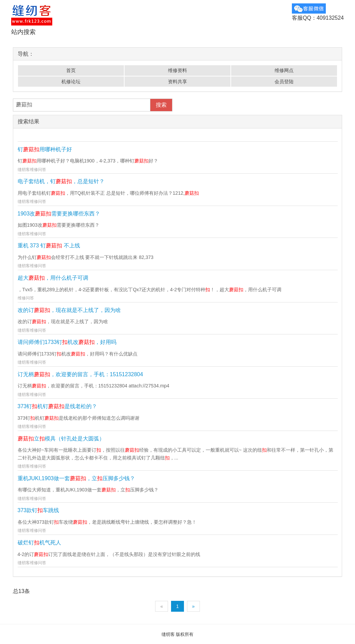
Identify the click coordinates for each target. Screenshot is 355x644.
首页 (71, 70)
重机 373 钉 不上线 (49, 246)
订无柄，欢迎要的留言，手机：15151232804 (80, 374)
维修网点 (284, 70)
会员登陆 (284, 82)
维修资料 (177, 70)
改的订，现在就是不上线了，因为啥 (69, 310)
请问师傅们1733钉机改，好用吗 (67, 342)
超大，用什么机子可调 (53, 278)
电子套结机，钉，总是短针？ (61, 181)
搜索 (161, 105)
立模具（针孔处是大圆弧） (61, 439)
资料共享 (177, 82)
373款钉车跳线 (39, 510)
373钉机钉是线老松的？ (58, 406)
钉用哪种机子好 (45, 149)
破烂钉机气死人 (39, 543)
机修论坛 (71, 82)
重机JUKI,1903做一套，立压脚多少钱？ (77, 478)
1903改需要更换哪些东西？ (59, 214)
